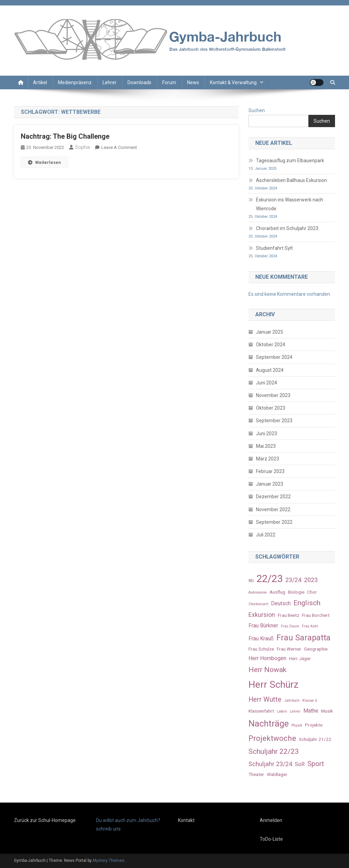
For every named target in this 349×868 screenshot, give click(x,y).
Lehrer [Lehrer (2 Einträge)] (295, 711)
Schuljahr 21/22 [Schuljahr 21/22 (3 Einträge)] (315, 739)
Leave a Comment (119, 147)
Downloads (139, 82)
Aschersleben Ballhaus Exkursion (291, 180)
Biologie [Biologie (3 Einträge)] (296, 592)
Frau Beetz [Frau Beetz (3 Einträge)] (289, 615)
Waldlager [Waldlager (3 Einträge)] (277, 774)
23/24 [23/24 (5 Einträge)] (293, 580)
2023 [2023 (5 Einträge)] (311, 580)
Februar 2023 (270, 471)
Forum (169, 82)
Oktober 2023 (271, 408)
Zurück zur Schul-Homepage (45, 820)
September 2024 (274, 357)
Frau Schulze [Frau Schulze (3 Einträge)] (261, 649)
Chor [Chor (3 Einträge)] (312, 592)
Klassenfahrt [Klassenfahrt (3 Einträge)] (261, 711)
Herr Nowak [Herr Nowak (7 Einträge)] (267, 669)
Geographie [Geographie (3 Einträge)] (316, 649)
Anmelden (271, 820)
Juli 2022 (266, 535)
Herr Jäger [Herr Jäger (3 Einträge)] (300, 658)
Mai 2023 (266, 446)
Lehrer (110, 82)
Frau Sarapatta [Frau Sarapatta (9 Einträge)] (304, 638)
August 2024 (270, 370)
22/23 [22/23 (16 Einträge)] (270, 579)
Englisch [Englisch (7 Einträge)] (307, 603)
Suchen (257, 110)
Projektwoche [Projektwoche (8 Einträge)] (272, 738)
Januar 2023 (270, 484)
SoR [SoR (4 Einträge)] (300, 764)
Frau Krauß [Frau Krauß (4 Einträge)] (261, 638)
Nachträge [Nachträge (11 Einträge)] (269, 724)
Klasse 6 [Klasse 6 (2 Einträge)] (310, 701)
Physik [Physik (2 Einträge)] (297, 725)
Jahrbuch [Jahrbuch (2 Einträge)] (292, 701)
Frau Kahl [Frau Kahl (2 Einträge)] (310, 626)
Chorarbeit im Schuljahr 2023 (287, 228)
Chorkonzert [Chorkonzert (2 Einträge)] (258, 604)
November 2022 (273, 509)
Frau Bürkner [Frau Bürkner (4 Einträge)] (263, 626)
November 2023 (273, 395)
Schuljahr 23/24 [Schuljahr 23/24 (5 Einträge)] (270, 764)
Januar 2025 (270, 332)
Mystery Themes (109, 861)
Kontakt (186, 820)
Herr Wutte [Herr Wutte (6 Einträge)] (265, 699)
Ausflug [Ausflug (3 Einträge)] (277, 592)
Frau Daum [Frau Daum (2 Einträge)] (290, 626)
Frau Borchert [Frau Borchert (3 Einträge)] (316, 615)
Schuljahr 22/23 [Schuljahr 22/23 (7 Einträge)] (274, 751)
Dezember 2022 (273, 497)
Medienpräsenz (75, 82)
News (193, 82)
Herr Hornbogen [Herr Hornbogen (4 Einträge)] (267, 658)
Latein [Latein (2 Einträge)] (282, 711)
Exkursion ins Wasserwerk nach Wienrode (290, 204)
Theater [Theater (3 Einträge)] (256, 774)
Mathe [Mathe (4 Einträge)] (311, 711)
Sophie (82, 147)
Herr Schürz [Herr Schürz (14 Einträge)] (274, 684)
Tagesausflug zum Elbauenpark (290, 161)
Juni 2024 (267, 383)
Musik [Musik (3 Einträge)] (327, 711)
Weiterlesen (44, 162)
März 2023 (268, 459)
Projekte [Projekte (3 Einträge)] (314, 725)
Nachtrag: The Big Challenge (65, 136)
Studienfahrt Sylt (274, 248)
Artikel (40, 82)
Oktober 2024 (271, 345)
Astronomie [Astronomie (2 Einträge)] (258, 592)
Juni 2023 (267, 433)
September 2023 (274, 421)
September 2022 (274, 522)
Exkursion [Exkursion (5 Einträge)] (262, 615)
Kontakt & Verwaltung (233, 82)
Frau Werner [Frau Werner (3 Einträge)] (289, 649)
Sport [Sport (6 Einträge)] (316, 764)
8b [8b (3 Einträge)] (251, 580)
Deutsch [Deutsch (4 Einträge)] (281, 603)
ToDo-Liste (271, 839)
